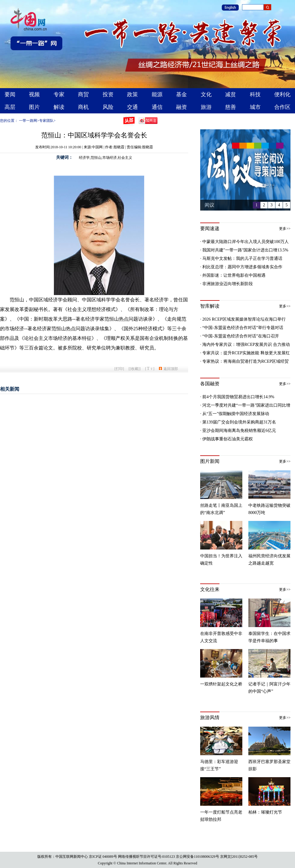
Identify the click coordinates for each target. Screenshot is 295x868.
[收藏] (135, 369)
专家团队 (46, 121)
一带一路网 (28, 121)
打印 (119, 369)
